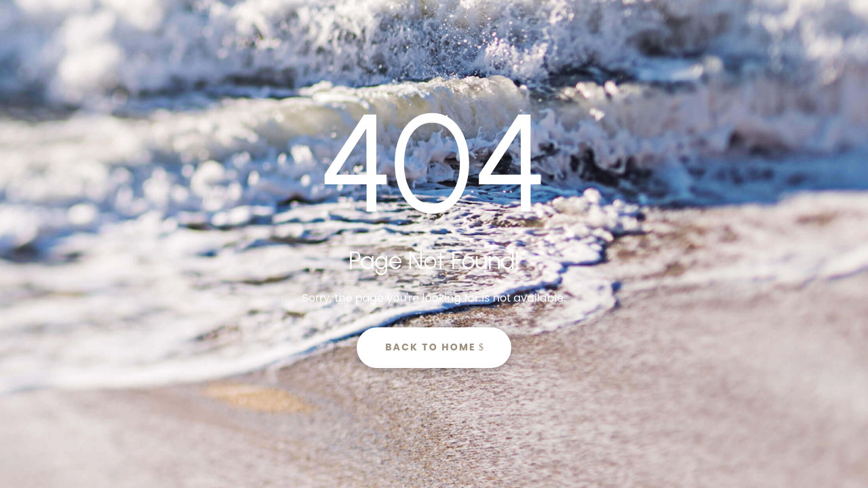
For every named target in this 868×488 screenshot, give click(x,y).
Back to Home (431, 347)
